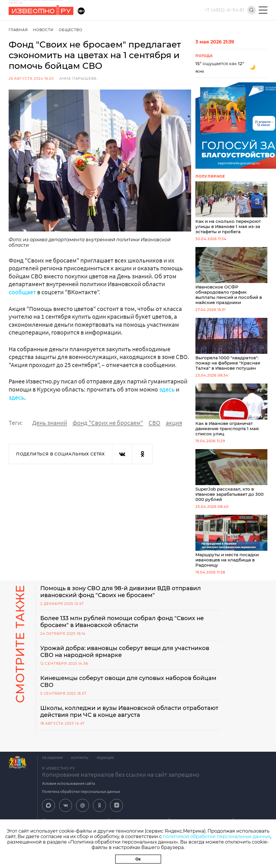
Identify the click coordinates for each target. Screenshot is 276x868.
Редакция (106, 763)
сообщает (23, 292)
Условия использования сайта (68, 789)
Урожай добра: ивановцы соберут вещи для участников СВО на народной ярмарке (125, 657)
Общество (71, 30)
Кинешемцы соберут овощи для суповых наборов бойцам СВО (129, 687)
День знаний (50, 422)
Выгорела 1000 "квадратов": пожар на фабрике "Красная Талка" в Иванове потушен (231, 347)
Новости (43, 30)
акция (174, 422)
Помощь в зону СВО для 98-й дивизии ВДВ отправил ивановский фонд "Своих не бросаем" (121, 597)
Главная (18, 30)
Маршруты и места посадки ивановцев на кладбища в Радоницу (231, 546)
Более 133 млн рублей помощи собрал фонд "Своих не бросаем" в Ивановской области (123, 627)
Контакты (80, 763)
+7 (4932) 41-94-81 (224, 10)
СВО (154, 422)
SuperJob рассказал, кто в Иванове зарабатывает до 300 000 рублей (231, 480)
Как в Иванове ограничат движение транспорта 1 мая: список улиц (231, 413)
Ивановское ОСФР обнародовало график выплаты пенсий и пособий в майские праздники (231, 278)
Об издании (52, 763)
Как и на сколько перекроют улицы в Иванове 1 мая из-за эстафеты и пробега (231, 208)
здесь (167, 389)
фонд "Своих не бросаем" (108, 422)
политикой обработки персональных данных (217, 836)
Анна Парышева (78, 78)
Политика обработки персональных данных (81, 797)
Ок (138, 859)
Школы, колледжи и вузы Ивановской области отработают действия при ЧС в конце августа (130, 717)
